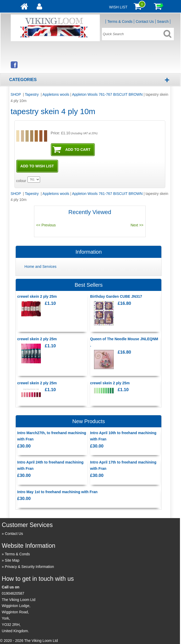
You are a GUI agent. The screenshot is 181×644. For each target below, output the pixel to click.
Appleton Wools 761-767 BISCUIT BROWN (107, 94)
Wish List (118, 7)
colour (21, 181)
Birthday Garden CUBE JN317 (116, 296)
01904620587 (13, 593)
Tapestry (32, 94)
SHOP (16, 94)
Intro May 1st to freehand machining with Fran (57, 492)
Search (163, 22)
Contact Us (145, 22)
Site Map (12, 560)
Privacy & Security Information (30, 567)
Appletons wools (56, 94)
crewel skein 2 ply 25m (37, 296)
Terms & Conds (120, 22)
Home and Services (40, 267)
